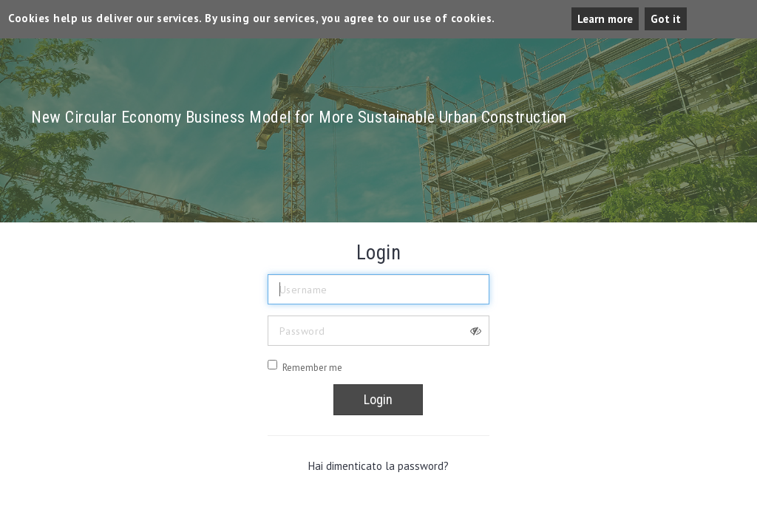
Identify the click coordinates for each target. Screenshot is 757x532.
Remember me (312, 368)
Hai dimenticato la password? (378, 466)
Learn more (605, 19)
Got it (666, 19)
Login (378, 399)
